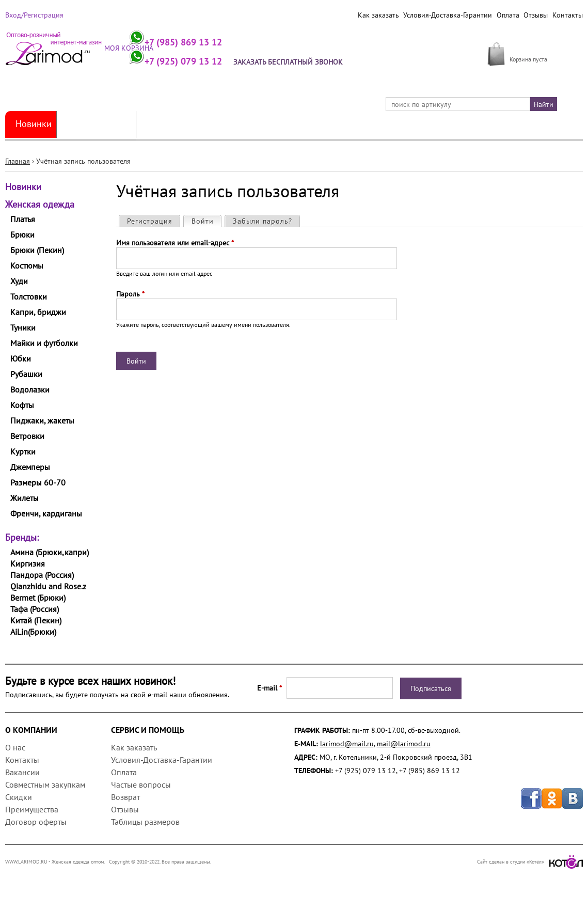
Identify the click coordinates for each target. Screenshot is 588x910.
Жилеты (25, 498)
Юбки (21, 358)
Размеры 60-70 (38, 482)
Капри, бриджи (38, 312)
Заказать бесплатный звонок (291, 62)
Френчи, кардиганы (46, 513)
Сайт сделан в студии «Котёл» (530, 862)
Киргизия (28, 563)
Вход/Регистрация (34, 15)
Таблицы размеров (145, 822)
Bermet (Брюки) (38, 598)
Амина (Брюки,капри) (50, 552)
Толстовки (29, 296)
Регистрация (150, 221)
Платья (23, 219)
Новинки (34, 124)
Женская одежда (97, 124)
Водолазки (30, 389)
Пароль (130, 294)
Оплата (507, 15)
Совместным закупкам (45, 785)
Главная (18, 161)
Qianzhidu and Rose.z (48, 586)
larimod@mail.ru (347, 744)
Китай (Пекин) (36, 620)
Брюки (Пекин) (37, 250)
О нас (15, 747)
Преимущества (32, 809)
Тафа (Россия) (35, 609)
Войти (206, 221)
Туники (23, 327)
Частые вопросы (141, 785)
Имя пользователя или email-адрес (175, 243)
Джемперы (30, 467)
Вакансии (22, 772)
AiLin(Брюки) (33, 632)
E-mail (269, 688)
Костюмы (27, 265)
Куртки (23, 451)
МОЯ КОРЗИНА (534, 48)
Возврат (125, 797)
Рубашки (26, 374)
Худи (19, 281)
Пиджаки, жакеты (42, 420)
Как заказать (377, 15)
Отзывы (536, 15)
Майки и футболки (44, 343)
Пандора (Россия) (42, 575)
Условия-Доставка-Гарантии (447, 15)
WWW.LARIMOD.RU (26, 862)
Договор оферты (36, 822)
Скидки (19, 797)
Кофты (22, 405)
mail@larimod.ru (404, 744)
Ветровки (27, 436)
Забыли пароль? (263, 221)
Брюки (22, 234)
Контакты (568, 15)
